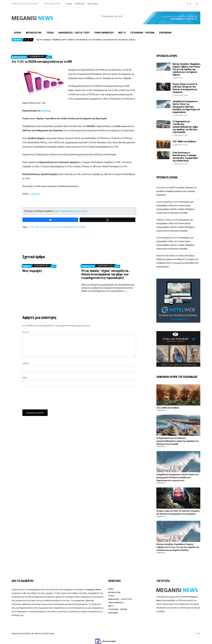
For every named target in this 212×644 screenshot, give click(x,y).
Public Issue (45, 227)
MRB (37, 227)
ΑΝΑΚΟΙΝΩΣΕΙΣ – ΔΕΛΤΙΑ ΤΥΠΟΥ (74, 33)
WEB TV (122, 33)
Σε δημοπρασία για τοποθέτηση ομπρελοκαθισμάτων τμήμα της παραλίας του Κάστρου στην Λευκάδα (185, 127)
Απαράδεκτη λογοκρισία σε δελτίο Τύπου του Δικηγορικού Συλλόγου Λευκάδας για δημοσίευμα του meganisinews (186, 107)
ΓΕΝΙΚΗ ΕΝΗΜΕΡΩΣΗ (104, 33)
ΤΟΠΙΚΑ (50, 33)
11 (29, 227)
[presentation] (44, 397)
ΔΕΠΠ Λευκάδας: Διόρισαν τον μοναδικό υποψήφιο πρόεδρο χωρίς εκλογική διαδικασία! (176, 191)
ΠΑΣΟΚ (82, 227)
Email (25, 378)
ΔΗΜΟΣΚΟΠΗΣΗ (71, 227)
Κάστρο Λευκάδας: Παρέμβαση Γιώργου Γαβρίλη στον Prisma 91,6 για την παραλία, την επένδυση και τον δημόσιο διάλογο (86, 40)
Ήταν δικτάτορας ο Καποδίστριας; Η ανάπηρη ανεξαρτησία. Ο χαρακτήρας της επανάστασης (185, 157)
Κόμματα (27, 266)
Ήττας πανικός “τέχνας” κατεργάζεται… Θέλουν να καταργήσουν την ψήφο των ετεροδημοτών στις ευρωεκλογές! (106, 274)
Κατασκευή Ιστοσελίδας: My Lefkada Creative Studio (33, 633)
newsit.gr (46, 111)
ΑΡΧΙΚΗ (18, 33)
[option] (118, 40)
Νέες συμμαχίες (32, 271)
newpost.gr (35, 194)
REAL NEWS (57, 227)
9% (32, 227)
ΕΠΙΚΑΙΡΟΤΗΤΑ (88, 266)
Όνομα (26, 364)
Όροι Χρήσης (93, 4)
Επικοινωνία (80, 4)
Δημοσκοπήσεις (19, 57)
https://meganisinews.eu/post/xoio (71, 211)
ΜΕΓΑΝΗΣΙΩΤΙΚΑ (34, 33)
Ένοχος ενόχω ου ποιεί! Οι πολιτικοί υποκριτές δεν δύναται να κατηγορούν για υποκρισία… (185, 88)
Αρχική (69, 4)
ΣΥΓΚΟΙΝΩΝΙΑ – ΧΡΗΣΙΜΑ (142, 33)
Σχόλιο (26, 332)
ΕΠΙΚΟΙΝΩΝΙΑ (165, 33)
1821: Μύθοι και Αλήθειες (184, 141)
